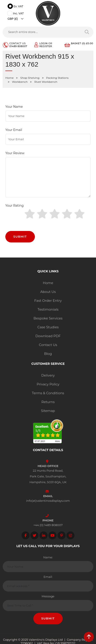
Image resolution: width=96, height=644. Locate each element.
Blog (48, 354)
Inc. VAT (16, 14)
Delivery (48, 375)
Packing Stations (57, 78)
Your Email (14, 130)
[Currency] (17, 19)
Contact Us (48, 345)
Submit (20, 236)
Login (43, 43)
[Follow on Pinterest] (62, 535)
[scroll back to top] (89, 637)
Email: (48, 577)
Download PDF (48, 336)
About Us (48, 292)
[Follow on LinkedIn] (44, 535)
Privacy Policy (48, 384)
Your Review (15, 153)
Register (46, 46)
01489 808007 (18, 46)
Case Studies (48, 327)
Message (48, 596)
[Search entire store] (87, 32)
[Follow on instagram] (70, 535)
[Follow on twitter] (34, 535)
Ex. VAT (16, 7)
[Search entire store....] (42, 32)
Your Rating (14, 206)
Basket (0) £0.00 (82, 43)
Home (9, 78)
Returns (48, 402)
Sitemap (48, 411)
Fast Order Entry (48, 301)
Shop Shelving (30, 78)
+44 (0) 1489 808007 (48, 525)
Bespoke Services (48, 318)
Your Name (14, 107)
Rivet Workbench (46, 82)
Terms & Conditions (48, 393)
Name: (48, 557)
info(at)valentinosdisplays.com (48, 501)
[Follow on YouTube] (52, 535)
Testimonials (48, 309)
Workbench (20, 82)
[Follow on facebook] (26, 535)
